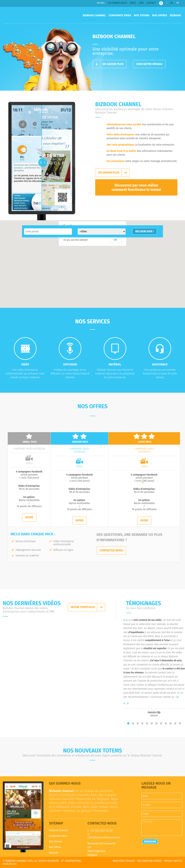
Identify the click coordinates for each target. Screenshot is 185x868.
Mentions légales (124, 861)
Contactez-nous (111, 550)
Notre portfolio (83, 607)
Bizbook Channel (30, 15)
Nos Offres (160, 15)
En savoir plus (113, 64)
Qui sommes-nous (118, 3)
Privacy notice (173, 861)
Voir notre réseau (149, 64)
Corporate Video (120, 15)
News (133, 3)
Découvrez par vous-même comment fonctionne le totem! (136, 187)
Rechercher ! (145, 231)
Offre (29, 517)
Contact (151, 3)
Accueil (101, 3)
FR (178, 3)
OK (115, 240)
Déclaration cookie (149, 861)
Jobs (141, 3)
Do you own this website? (76, 240)
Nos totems (142, 15)
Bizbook (175, 15)
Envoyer (150, 842)
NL (172, 3)
